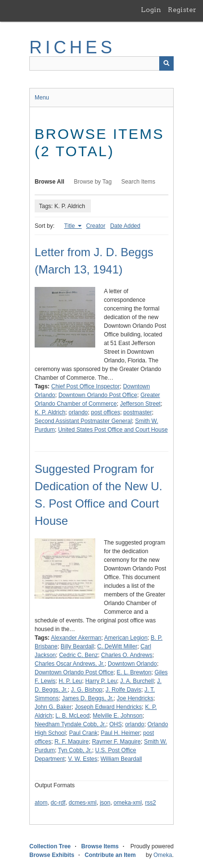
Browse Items (100, 846)
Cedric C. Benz (79, 655)
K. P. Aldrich (50, 412)
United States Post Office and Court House (113, 430)
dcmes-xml (83, 803)
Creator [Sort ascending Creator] (96, 226)
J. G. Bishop (86, 690)
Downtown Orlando (132, 664)
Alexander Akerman (76, 638)
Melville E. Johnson (118, 716)
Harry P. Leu (101, 681)
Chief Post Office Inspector (85, 386)
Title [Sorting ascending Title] (70, 226)
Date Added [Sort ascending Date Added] (125, 226)
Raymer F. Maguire (116, 742)
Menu (42, 98)
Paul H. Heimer (120, 733)
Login (151, 10)
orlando (78, 412)
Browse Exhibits (52, 855)
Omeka (163, 855)
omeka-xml (128, 803)
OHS (115, 724)
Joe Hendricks (135, 698)
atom (41, 803)
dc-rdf (58, 803)
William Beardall (121, 759)
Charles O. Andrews (127, 655)
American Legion (126, 638)
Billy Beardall (77, 646)
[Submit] (166, 63)
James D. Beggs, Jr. (88, 698)
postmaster (137, 412)
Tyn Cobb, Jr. (75, 750)
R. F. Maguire (71, 742)
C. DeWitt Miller (117, 646)
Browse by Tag (93, 182)
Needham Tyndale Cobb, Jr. (70, 724)
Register (182, 10)
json (105, 803)
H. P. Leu (70, 681)
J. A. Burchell (137, 681)
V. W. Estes (82, 759)
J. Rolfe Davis (123, 690)
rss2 (150, 803)
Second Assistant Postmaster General (83, 421)
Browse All (50, 182)
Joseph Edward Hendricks (108, 707)
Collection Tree (50, 846)
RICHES (72, 47)
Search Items (138, 182)
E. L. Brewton (134, 672)
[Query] (101, 63)
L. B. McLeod (72, 716)
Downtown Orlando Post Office (98, 395)
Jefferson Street (140, 404)
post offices (105, 412)
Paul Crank (83, 733)
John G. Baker (53, 707)
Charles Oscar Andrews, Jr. (70, 664)
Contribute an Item (110, 855)
